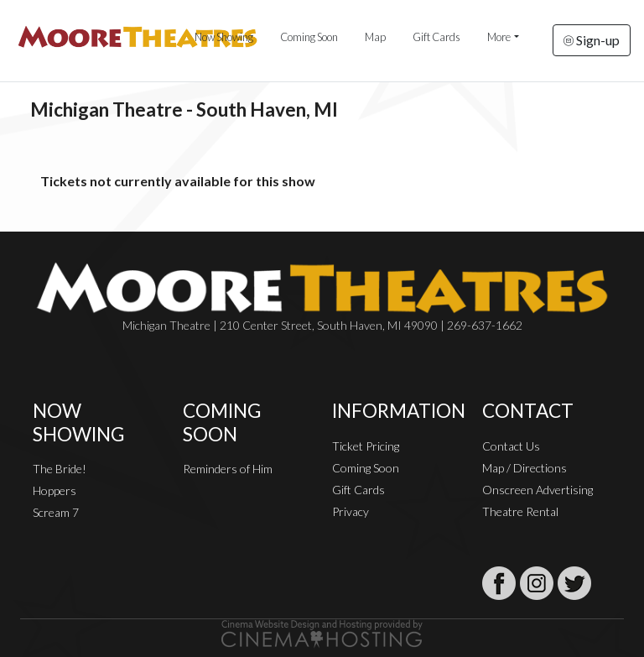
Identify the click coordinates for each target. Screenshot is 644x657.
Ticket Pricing (366, 446)
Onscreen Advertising (538, 490)
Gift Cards (436, 37)
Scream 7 (56, 512)
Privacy (351, 511)
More (499, 37)
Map (375, 37)
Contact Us (511, 446)
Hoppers (55, 490)
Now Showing (224, 37)
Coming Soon (309, 37)
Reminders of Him (228, 469)
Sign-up (592, 40)
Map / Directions (525, 468)
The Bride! (60, 469)
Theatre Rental (520, 511)
